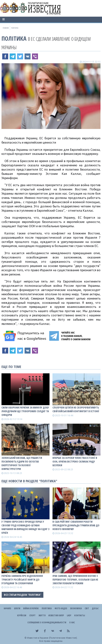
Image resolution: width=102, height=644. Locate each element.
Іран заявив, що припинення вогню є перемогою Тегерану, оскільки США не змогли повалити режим (75, 580)
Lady (69, 615)
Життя (42, 615)
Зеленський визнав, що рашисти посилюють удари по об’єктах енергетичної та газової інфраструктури (22, 463)
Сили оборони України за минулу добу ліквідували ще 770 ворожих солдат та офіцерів (25, 411)
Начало (7, 608)
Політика (14, 38)
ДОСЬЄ (95, 608)
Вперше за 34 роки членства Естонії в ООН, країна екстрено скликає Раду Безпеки (75, 461)
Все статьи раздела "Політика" (23, 595)
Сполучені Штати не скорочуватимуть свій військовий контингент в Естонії (76, 409)
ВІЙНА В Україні (31, 608)
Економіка (76, 608)
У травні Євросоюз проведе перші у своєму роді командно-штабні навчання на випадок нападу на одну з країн (25, 527)
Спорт (32, 615)
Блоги (17, 608)
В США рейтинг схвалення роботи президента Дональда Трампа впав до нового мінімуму (76, 525)
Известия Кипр (56, 615)
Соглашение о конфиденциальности (47, 622)
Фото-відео (61, 608)
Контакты (80, 615)
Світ (87, 608)
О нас (72, 622)
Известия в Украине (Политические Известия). (52, 638)
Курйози (22, 615)
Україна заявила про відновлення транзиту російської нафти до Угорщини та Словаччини (22, 580)
